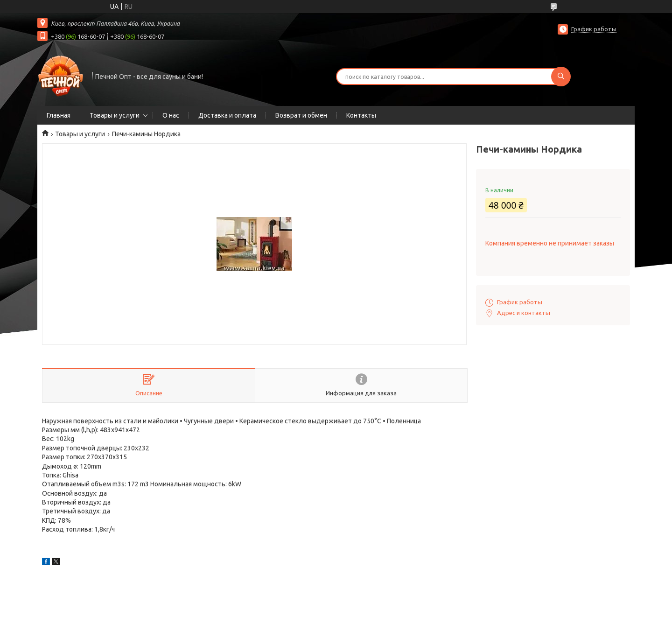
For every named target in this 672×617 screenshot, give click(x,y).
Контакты (361, 115)
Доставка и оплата (227, 115)
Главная (59, 115)
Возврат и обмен (301, 115)
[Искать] (561, 77)
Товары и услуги (115, 115)
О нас (171, 115)
